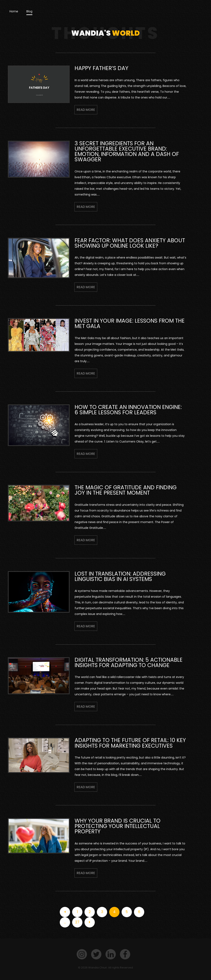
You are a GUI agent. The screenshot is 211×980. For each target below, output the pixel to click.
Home (14, 11)
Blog (29, 11)
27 (77, 922)
